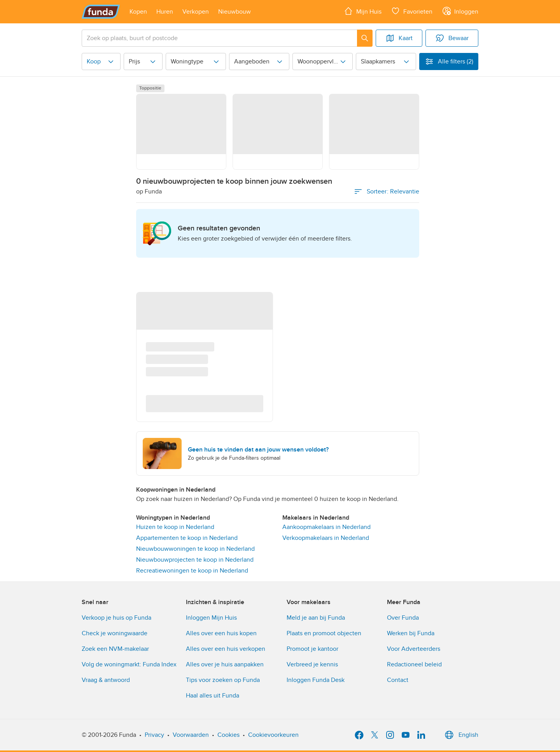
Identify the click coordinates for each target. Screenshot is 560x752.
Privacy (154, 735)
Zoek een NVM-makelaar (115, 649)
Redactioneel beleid (414, 664)
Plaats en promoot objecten (324, 633)
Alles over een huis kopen (221, 633)
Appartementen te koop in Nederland (187, 538)
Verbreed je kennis (312, 664)
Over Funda (403, 618)
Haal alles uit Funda (213, 696)
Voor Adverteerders (414, 649)
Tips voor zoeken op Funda (223, 680)
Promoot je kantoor (312, 649)
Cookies (228, 735)
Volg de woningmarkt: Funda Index (129, 664)
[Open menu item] (138, 12)
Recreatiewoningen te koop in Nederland (192, 571)
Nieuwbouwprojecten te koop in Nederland (195, 560)
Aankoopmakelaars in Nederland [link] (326, 527)
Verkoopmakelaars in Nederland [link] (326, 538)
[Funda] (101, 12)
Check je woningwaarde (115, 633)
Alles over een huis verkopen (226, 649)
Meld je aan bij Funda (316, 618)
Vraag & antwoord (106, 680)
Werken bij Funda (411, 633)
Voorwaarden (191, 735)
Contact (398, 680)
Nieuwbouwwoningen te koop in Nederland (195, 549)
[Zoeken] (365, 38)
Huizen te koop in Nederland (175, 527)
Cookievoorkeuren (273, 735)
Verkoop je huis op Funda (116, 618)
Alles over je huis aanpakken (225, 664)
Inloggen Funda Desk (316, 680)
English (461, 735)
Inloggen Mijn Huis (211, 618)
